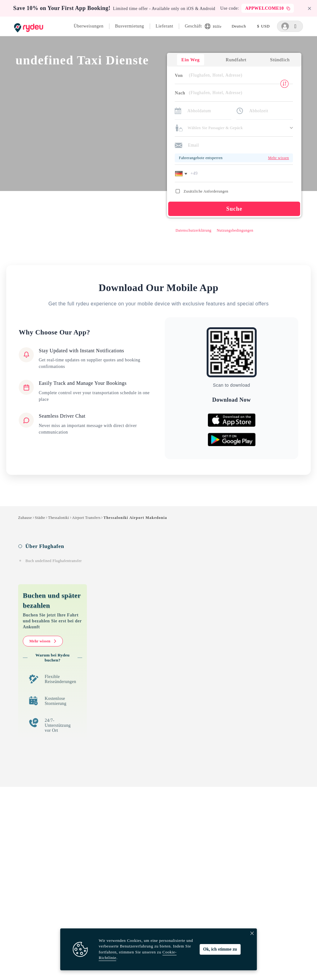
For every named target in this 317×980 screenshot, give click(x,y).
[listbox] (239, 26)
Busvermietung (130, 26)
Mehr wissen (43, 641)
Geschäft (193, 26)
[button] (182, 174)
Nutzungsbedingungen (235, 231)
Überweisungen (89, 26)
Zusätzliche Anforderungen (202, 192)
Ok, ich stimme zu (220, 949)
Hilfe (213, 26)
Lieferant (164, 26)
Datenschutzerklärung (193, 231)
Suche (234, 209)
